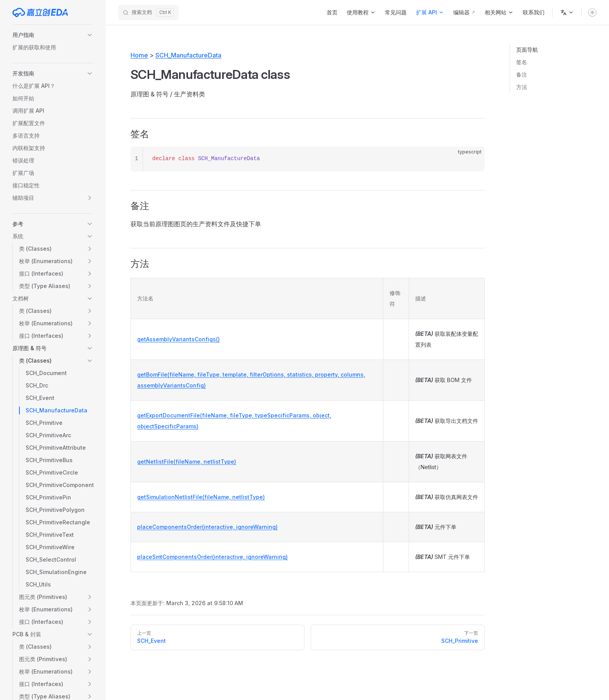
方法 (522, 87)
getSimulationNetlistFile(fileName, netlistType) (201, 497)
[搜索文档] (148, 12)
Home (139, 55)
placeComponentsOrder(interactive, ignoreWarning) (207, 527)
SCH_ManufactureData (188, 55)
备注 (522, 74)
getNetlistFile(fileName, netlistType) (187, 462)
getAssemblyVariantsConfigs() (178, 339)
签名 (522, 62)
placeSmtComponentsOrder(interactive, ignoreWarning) (212, 557)
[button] (53, 35)
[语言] (567, 12)
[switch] (592, 12)
